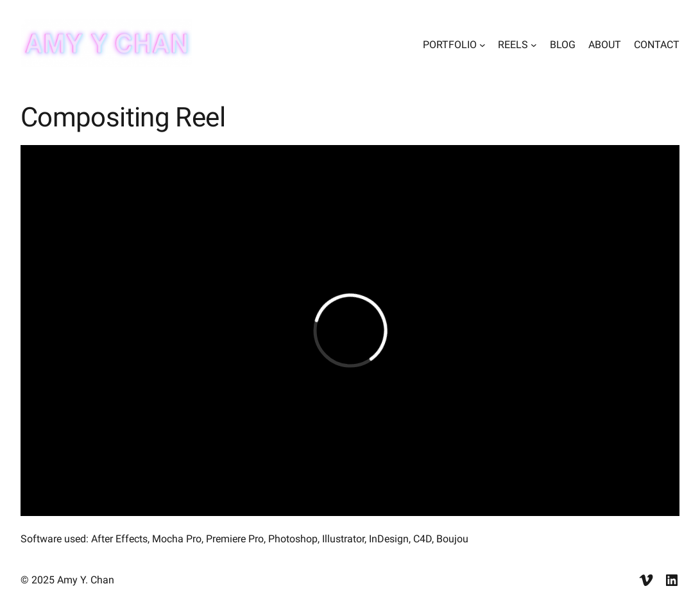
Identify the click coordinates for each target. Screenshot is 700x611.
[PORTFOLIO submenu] (482, 45)
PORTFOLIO (450, 45)
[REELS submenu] (534, 45)
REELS (513, 45)
